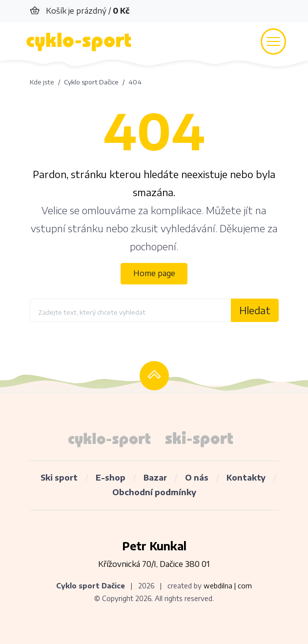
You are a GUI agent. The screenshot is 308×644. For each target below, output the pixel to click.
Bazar (155, 478)
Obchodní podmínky (154, 492)
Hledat (255, 310)
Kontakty (246, 478)
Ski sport (59, 478)
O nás (197, 478)
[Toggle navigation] (273, 41)
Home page (154, 273)
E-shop (111, 478)
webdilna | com (228, 586)
